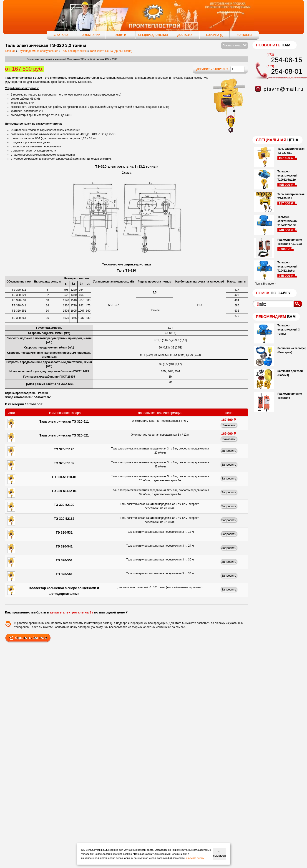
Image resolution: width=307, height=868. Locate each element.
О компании (91, 35)
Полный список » (265, 284)
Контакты (244, 35)
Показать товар (235, 45)
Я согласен (219, 854)
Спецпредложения (153, 35)
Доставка (185, 35)
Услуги (121, 35)
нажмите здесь (195, 858)
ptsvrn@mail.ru (284, 89)
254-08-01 (287, 71)
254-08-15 (287, 60)
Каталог (61, 35)
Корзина (215, 35)
